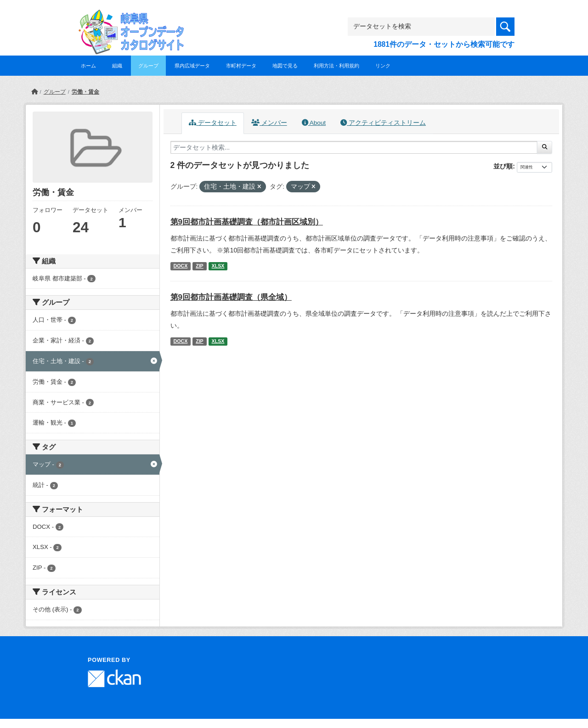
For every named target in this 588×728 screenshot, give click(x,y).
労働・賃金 (85, 92)
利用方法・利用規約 (336, 66)
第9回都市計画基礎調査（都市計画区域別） (247, 222)
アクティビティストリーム (383, 123)
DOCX (180, 266)
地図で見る (285, 66)
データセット (213, 123)
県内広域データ (192, 66)
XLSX (218, 266)
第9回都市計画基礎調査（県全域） (231, 297)
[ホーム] (34, 92)
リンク (383, 66)
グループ (148, 66)
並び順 (503, 166)
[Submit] (545, 147)
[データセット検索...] (354, 147)
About (314, 123)
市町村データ (241, 66)
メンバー (269, 123)
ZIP (200, 266)
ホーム (88, 66)
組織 (117, 66)
